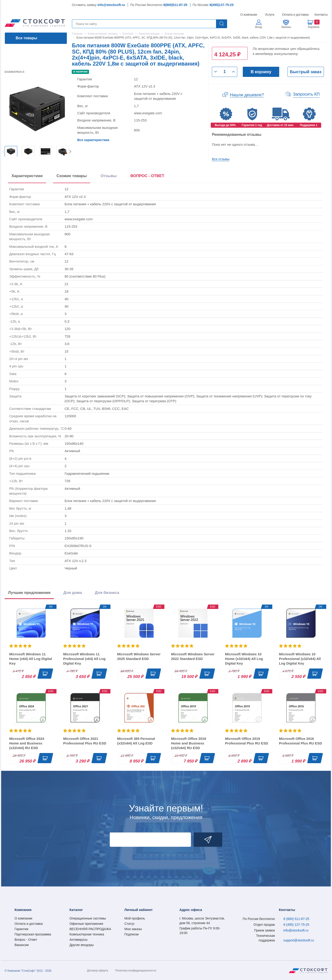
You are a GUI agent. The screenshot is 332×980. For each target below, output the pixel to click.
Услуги (270, 15)
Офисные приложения (86, 924)
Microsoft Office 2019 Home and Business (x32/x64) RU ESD (189, 743)
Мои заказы (133, 929)
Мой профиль (135, 918)
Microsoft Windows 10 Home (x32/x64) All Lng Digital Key (244, 659)
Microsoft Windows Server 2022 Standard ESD (193, 656)
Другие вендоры (82, 945)
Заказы (286, 27)
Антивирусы (78, 940)
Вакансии (22, 945)
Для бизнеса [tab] (107, 593)
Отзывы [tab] (109, 176)
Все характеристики (93, 140)
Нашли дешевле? (247, 95)
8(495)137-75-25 (222, 5)
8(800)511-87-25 (175, 5)
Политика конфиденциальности (136, 971)
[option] (11, 151)
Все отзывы (221, 159)
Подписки (132, 934)
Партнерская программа (33, 934)
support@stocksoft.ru (299, 940)
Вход (259, 27)
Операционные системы (88, 918)
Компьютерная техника (87, 934)
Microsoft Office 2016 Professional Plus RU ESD (301, 741)
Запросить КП (306, 94)
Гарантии (21, 929)
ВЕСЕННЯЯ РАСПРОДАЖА (90, 929)
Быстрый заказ (306, 72)
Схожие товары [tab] (72, 176)
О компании (249, 15)
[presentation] (147, 177)
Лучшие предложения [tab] (29, 593)
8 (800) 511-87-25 (296, 919)
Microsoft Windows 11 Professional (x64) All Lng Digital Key (84, 659)
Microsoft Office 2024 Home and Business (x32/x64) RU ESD (27, 743)
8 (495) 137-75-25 (296, 925)
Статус (130, 924)
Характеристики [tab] (27, 176)
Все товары (26, 38)
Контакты (321, 15)
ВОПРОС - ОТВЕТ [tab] (147, 176)
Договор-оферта (98, 971)
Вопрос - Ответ (26, 940)
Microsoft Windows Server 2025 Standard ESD (139, 656)
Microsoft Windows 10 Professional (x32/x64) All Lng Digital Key (300, 659)
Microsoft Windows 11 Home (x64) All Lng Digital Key (31, 659)
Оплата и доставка (295, 15)
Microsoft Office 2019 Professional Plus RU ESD (247, 741)
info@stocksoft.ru (111, 5)
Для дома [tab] (73, 593)
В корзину (261, 72)
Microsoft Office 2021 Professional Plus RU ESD (85, 741)
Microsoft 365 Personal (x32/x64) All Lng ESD (136, 741)
